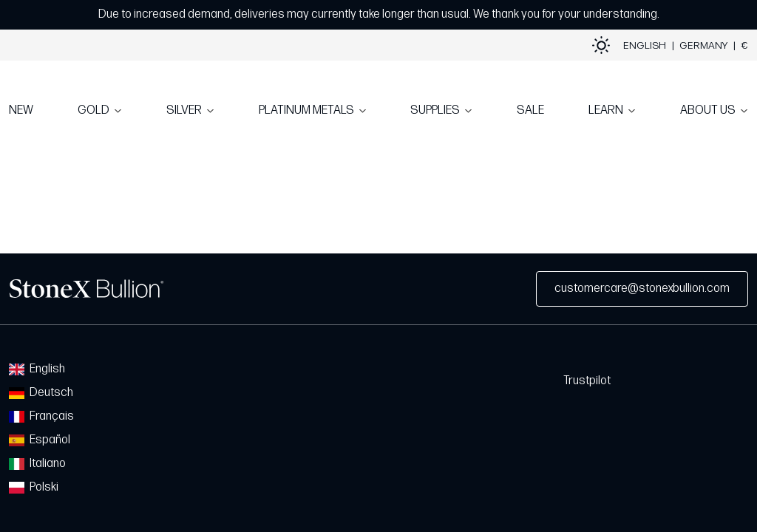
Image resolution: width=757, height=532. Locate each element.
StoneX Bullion (86, 289)
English (37, 369)
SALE (530, 110)
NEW (21, 110)
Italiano (37, 464)
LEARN (606, 110)
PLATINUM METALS (306, 110)
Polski (34, 487)
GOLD (94, 110)
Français (41, 416)
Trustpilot (587, 381)
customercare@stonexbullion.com (642, 289)
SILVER (184, 110)
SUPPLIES (435, 110)
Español (40, 440)
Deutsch (41, 393)
